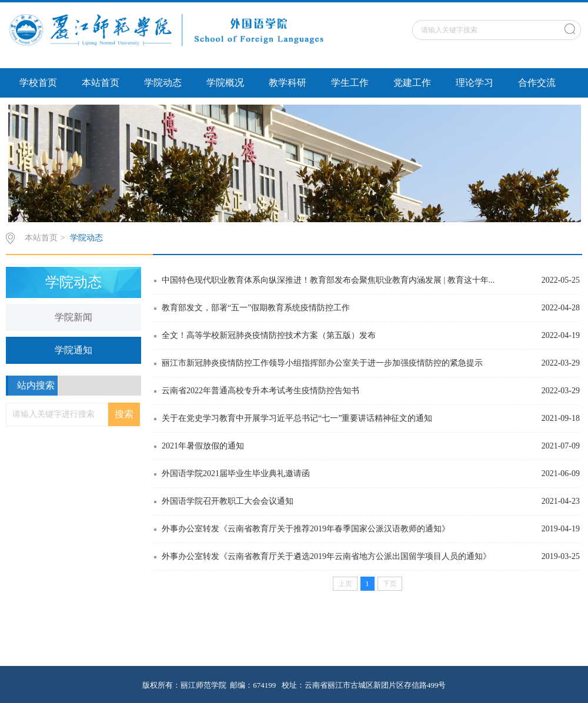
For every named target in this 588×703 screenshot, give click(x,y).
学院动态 (163, 83)
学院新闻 (73, 317)
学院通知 (73, 350)
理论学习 (475, 83)
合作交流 (537, 83)
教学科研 (288, 83)
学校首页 (38, 83)
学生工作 (350, 83)
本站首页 (101, 83)
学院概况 (225, 83)
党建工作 (412, 83)
